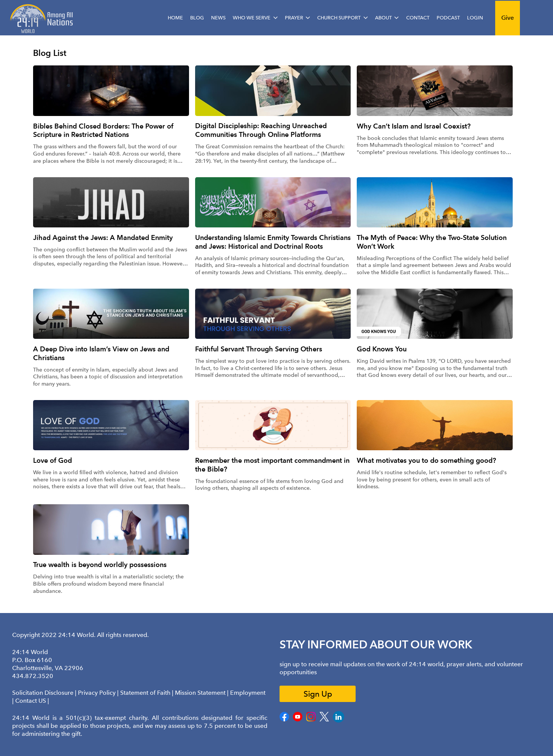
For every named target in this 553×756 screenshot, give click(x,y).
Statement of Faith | (148, 693)
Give (508, 18)
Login (475, 18)
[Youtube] (298, 720)
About (383, 18)
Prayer (294, 18)
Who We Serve (252, 18)
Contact (418, 18)
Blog (197, 18)
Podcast (448, 18)
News (218, 18)
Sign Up (318, 694)
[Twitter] (324, 720)
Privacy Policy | (99, 693)
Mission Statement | (203, 693)
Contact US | (32, 701)
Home (175, 18)
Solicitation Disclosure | (45, 693)
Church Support (339, 18)
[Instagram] (311, 720)
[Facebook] (284, 720)
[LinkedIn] (338, 721)
